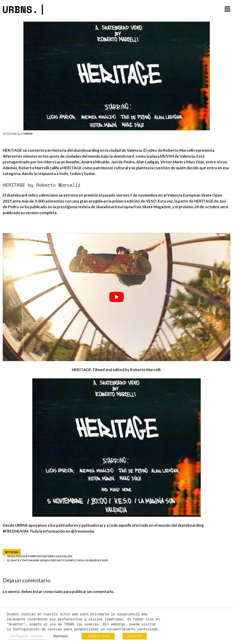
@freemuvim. (83, 531)
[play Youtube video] (116, 297)
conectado (53, 591)
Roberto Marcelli (145, 370)
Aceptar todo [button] (98, 636)
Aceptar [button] (135, 636)
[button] (227, 9)
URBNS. (24, 9)
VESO (151, 201)
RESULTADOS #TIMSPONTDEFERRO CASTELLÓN (40, 556)
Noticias (12, 552)
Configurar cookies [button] (27, 636)
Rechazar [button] (61, 636)
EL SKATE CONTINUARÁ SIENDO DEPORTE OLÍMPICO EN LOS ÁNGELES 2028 (58, 560)
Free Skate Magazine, (152, 207)
